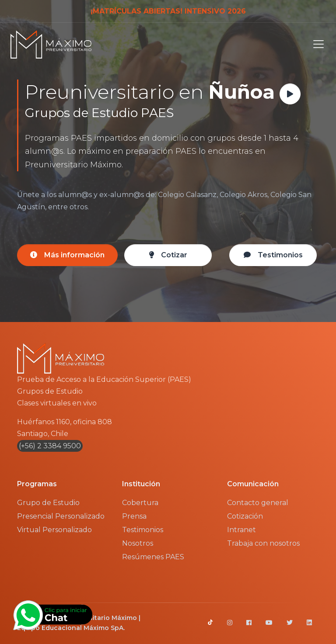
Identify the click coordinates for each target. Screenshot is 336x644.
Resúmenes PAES (153, 557)
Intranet (241, 530)
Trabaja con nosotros (263, 543)
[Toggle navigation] (316, 44)
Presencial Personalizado (61, 516)
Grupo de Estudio (48, 503)
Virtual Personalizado (54, 530)
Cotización (245, 516)
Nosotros (138, 543)
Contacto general (258, 503)
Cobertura (140, 503)
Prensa (134, 516)
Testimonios (143, 530)
